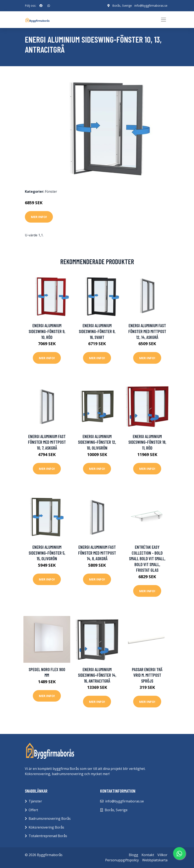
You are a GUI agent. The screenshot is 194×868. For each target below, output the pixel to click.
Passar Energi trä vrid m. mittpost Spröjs (147, 675)
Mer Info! (39, 217)
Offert (33, 810)
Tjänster (35, 801)
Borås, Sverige (122, 6)
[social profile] (41, 6)
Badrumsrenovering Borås (50, 819)
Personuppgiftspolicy (122, 860)
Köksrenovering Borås (46, 827)
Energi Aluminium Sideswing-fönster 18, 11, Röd (147, 442)
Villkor (162, 855)
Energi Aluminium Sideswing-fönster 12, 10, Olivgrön (97, 442)
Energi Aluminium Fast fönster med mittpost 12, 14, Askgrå (147, 331)
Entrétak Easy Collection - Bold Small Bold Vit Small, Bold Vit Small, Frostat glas (147, 558)
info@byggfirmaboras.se (151, 6)
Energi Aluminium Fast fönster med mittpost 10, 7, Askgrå (47, 442)
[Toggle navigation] (163, 20)
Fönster (51, 191)
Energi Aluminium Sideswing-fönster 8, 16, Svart (97, 331)
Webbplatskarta (155, 860)
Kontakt (148, 855)
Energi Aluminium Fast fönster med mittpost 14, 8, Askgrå (97, 553)
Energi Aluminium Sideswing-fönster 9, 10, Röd (47, 331)
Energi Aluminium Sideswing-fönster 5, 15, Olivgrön (47, 553)
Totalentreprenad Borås (48, 836)
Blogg (133, 855)
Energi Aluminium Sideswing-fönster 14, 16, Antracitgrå (97, 675)
